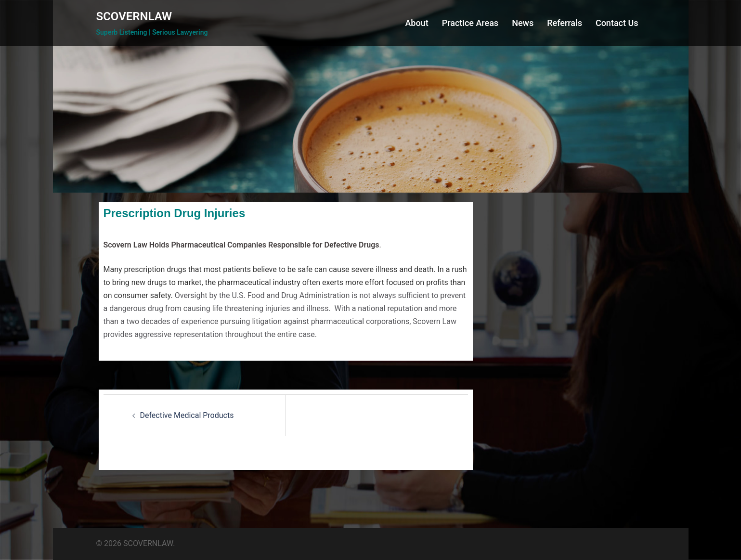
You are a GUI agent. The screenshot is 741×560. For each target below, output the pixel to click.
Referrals (565, 23)
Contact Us (617, 23)
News (523, 23)
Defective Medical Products (187, 415)
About (416, 23)
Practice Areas (470, 23)
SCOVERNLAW (134, 16)
